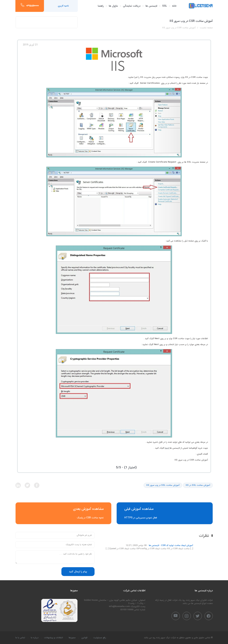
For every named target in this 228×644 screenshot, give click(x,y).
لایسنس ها (151, 6)
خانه (174, 6)
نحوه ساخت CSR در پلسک (64, 513)
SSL (165, 6)
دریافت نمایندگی (132, 6)
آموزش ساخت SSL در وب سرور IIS (163, 485)
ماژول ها (113, 6)
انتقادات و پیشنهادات (54, 638)
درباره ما (35, 638)
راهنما (101, 6)
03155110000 (32, 6)
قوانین (84, 638)
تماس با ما (20, 638)
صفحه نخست (206, 28)
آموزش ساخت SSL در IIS (198, 485)
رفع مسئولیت (100, 638)
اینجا (167, 448)
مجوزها (72, 638)
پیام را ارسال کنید (78, 572)
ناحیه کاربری (63, 6)
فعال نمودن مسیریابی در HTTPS (165, 513)
